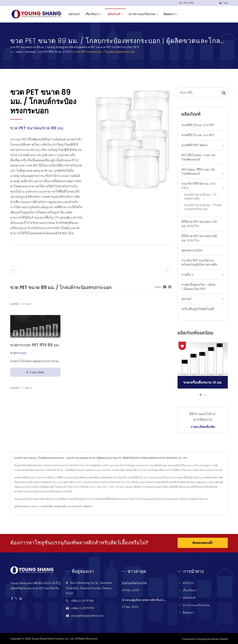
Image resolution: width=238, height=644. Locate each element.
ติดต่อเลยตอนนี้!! (203, 543)
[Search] (200, 3)
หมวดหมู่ (30, 52)
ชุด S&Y (186, 299)
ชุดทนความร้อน (192, 250)
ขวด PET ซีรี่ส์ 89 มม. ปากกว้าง (55, 52)
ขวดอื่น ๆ (187, 274)
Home (19, 52)
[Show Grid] (165, 287)
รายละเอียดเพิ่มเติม (203, 427)
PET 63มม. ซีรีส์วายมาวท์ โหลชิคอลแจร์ (198, 171)
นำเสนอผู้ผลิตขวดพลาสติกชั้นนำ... (144, 599)
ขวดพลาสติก (47, 506)
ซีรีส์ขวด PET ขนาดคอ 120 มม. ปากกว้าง (199, 224)
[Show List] (170, 287)
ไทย (226, 3)
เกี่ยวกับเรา (94, 14)
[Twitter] (16, 598)
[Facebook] (12, 598)
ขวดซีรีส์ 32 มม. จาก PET (198, 135)
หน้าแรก (74, 14)
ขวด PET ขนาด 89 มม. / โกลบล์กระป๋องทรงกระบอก (105, 52)
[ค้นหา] (181, 3)
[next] (168, 270)
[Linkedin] (21, 598)
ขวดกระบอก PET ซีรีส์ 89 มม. (35, 345)
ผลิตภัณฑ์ (115, 14)
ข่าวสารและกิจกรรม (143, 14)
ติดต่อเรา (171, 14)
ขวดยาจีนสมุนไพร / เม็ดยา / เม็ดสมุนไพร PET (199, 287)
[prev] (13, 270)
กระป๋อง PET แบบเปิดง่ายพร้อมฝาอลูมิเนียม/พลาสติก (199, 262)
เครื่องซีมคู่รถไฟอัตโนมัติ (198, 309)
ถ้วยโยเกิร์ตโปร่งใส (134, 582)
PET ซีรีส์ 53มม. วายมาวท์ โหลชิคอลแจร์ (198, 157)
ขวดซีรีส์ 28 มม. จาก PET (198, 125)
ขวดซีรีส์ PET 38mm (195, 145)
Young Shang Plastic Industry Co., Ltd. (53, 638)
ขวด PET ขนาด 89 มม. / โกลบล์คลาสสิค (200, 197)
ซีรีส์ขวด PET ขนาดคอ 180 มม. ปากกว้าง (199, 238)
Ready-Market (220, 638)
